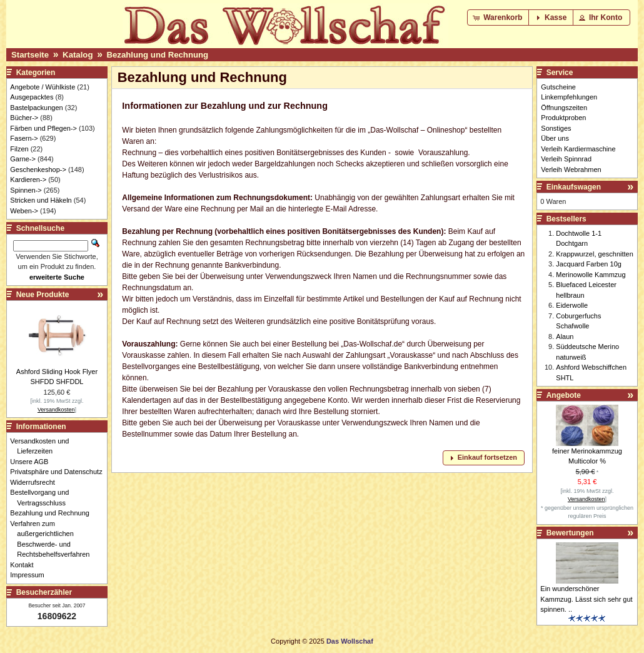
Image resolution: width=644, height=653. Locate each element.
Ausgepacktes (32, 97)
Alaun (565, 337)
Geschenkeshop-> (38, 170)
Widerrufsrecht (36, 482)
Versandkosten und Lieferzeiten (43, 446)
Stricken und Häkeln (41, 200)
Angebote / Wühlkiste (43, 87)
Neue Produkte (43, 295)
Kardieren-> (28, 180)
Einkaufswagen (574, 187)
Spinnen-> (26, 190)
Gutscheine (558, 87)
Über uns (555, 138)
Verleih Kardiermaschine (578, 149)
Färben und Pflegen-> (43, 128)
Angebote (564, 395)
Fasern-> (24, 138)
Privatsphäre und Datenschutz (59, 472)
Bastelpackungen (36, 108)
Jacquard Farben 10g (589, 264)
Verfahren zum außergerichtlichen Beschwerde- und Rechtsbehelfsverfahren (53, 539)
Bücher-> (24, 118)
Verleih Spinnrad (566, 159)
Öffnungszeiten (564, 108)
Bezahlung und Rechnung (158, 55)
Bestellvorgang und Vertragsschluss (43, 498)
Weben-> (24, 211)
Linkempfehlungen (569, 97)
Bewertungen (570, 533)
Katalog (78, 55)
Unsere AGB (33, 462)
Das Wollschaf (350, 641)
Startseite (30, 55)
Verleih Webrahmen (571, 170)
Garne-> (23, 159)
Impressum (30, 575)
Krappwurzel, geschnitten (595, 254)
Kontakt (25, 565)
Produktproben (563, 118)
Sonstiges (556, 128)
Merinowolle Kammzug (591, 275)
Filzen (19, 149)
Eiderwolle (572, 305)
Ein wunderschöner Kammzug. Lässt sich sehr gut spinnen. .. (586, 599)
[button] (499, 18)
